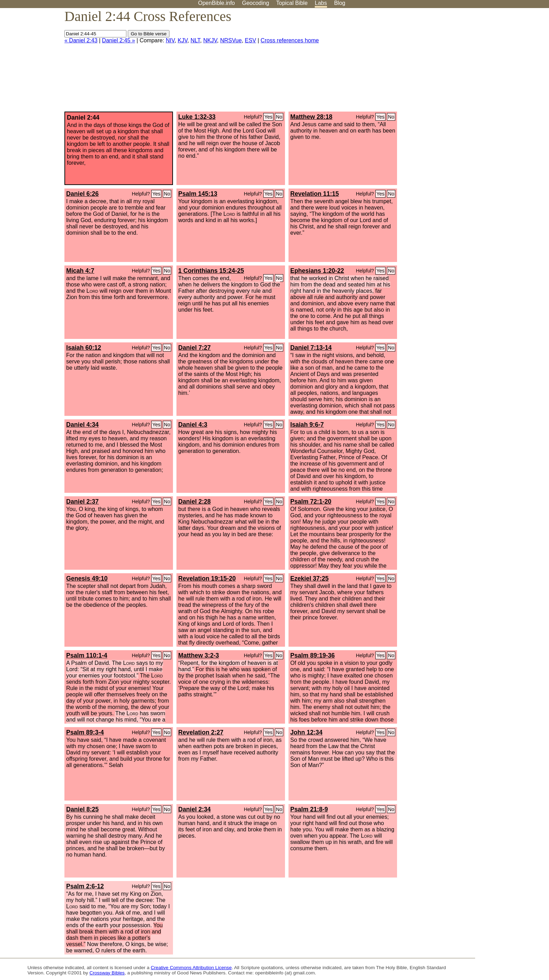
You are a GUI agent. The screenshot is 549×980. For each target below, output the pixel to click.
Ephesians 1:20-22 (317, 271)
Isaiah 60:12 (84, 348)
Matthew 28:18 (311, 117)
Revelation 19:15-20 (207, 578)
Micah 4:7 (80, 271)
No (279, 117)
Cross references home (290, 40)
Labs (321, 3)
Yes (268, 117)
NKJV (210, 40)
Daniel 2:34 (194, 809)
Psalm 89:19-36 (312, 655)
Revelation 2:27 (201, 732)
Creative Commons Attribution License (191, 968)
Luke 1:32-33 (197, 117)
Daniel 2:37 (82, 502)
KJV (182, 40)
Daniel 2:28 (194, 502)
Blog (340, 3)
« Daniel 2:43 (81, 40)
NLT (195, 40)
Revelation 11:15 (315, 194)
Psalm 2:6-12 (85, 886)
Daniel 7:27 (194, 348)
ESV (250, 40)
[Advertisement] (478, 63)
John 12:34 (306, 732)
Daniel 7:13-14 (311, 348)
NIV (170, 40)
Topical (292, 3)
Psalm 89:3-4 (85, 732)
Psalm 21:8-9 (309, 809)
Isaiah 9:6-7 (307, 425)
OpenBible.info (217, 3)
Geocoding (255, 3)
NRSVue (231, 40)
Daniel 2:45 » (118, 40)
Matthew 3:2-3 (199, 655)
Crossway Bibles (107, 973)
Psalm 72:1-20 (311, 502)
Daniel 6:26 (82, 194)
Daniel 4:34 (82, 425)
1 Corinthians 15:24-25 (211, 271)
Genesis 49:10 (87, 578)
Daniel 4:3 (193, 425)
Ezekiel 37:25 (310, 578)
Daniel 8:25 (82, 809)
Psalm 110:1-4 (87, 655)
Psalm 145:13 (198, 194)
